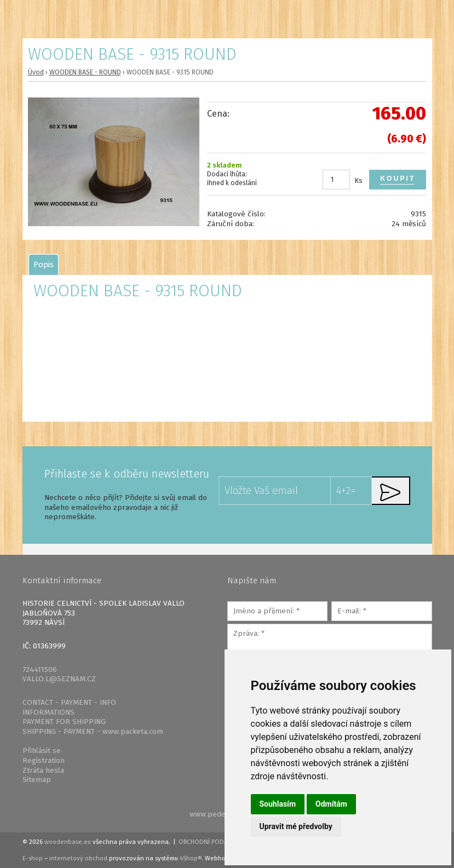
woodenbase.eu (68, 842)
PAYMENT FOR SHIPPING (64, 722)
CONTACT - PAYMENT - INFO (69, 702)
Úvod (36, 72)
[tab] (44, 265)
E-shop (33, 858)
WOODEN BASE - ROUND (85, 72)
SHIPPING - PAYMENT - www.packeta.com (93, 731)
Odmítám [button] (331, 804)
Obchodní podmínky (211, 842)
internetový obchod (78, 858)
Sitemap (37, 780)
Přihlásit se (42, 751)
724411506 (40, 669)
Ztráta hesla (43, 770)
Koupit (398, 179)
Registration (44, 760)
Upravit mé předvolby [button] (296, 826)
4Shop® (191, 858)
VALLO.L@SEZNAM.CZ (59, 679)
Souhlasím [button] (278, 804)
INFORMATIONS (48, 712)
